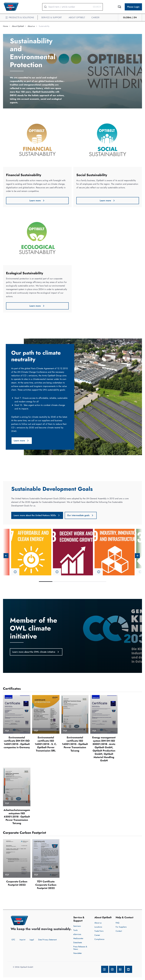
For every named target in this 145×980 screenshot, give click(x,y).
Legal (32, 940)
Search (97, 7)
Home (5, 26)
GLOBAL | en (130, 17)
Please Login (133, 7)
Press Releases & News (80, 948)
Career (97, 935)
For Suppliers (121, 927)
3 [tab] (72, 582)
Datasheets (78, 942)
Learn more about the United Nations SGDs (37, 515)
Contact (119, 931)
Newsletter (78, 953)
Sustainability (44, 26)
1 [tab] (46, 582)
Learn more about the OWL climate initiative (36, 652)
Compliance (99, 939)
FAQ (117, 923)
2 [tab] (59, 582)
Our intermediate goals (81, 515)
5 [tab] (99, 582)
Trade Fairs (99, 931)
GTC (13, 940)
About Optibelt (18, 26)
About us (31, 26)
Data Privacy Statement (47, 940)
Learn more (37, 201)
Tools (75, 930)
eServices (77, 934)
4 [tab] (86, 582)
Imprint (22, 940)
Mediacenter (78, 938)
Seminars (77, 926)
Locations (98, 927)
